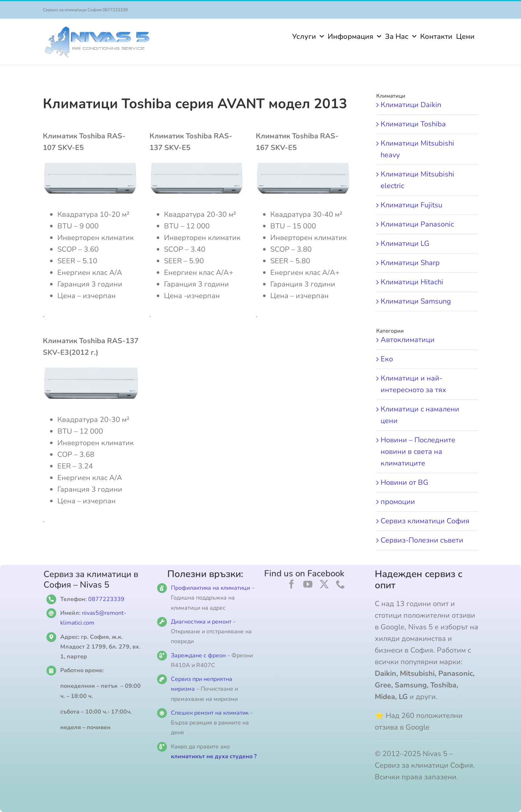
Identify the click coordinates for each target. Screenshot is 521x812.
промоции (398, 502)
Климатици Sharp (410, 263)
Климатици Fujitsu (411, 205)
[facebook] (292, 584)
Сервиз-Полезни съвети (422, 540)
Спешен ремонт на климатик (210, 713)
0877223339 (106, 599)
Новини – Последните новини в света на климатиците (418, 452)
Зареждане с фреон (198, 655)
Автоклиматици (408, 340)
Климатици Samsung (416, 301)
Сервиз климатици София (425, 521)
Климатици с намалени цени (420, 415)
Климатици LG (405, 243)
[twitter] (324, 584)
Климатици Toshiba (413, 124)
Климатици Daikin (411, 105)
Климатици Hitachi (412, 282)
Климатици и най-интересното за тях (413, 384)
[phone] (341, 584)
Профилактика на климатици (210, 588)
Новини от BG (405, 482)
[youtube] (308, 584)
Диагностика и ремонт (202, 622)
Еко (387, 359)
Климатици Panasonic (417, 224)
